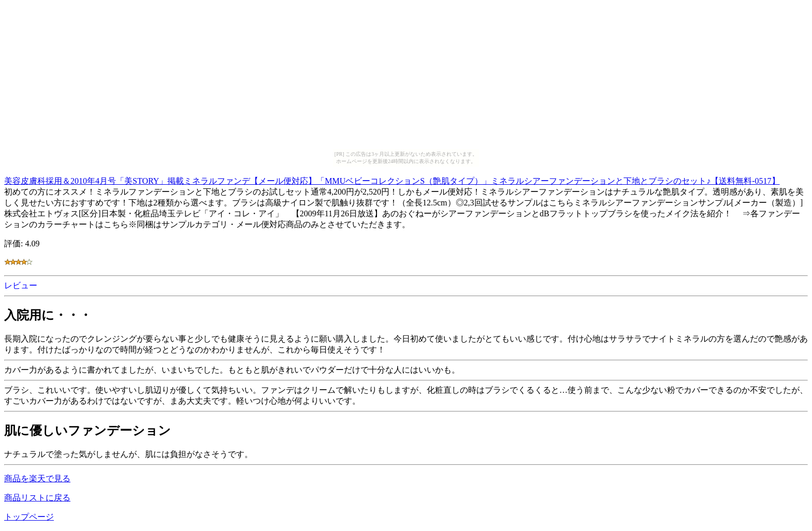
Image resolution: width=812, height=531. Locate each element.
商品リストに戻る (37, 498)
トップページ (29, 517)
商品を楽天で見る (37, 478)
